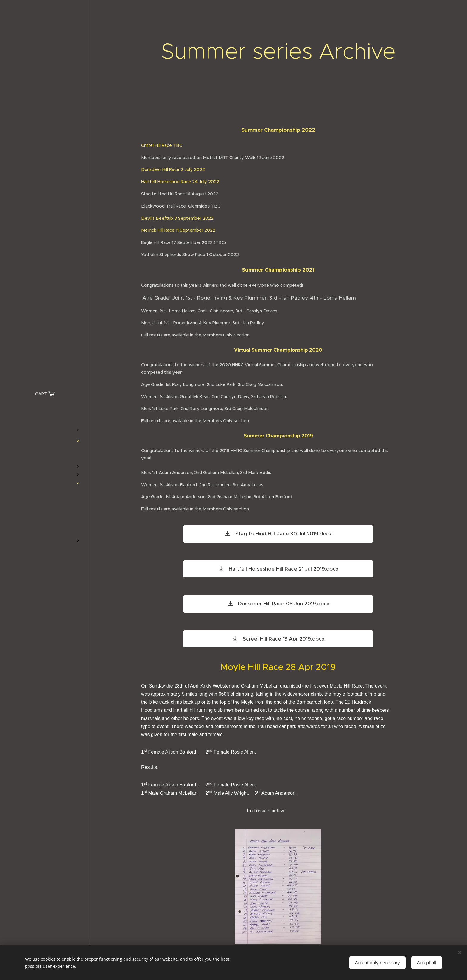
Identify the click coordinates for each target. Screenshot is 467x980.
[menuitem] (45, 412)
